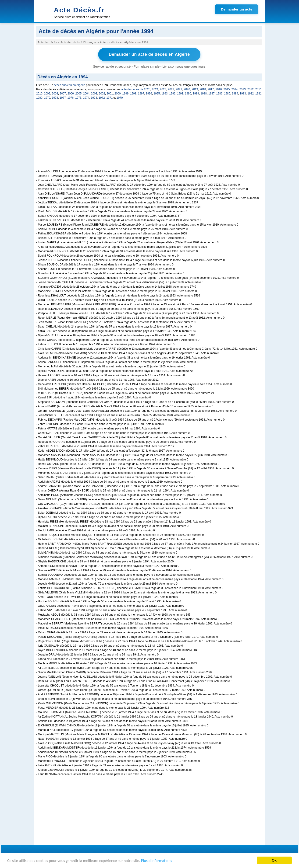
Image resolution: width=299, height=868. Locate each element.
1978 (55, 98)
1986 (219, 94)
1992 (173, 94)
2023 (163, 89)
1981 (258, 94)
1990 (188, 94)
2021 (179, 89)
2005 (79, 94)
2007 (63, 94)
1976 (71, 98)
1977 (63, 98)
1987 (212, 94)
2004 (86, 94)
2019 (195, 89)
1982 (251, 94)
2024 (155, 89)
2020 (187, 89)
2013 (243, 89)
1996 (149, 94)
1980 (39, 98)
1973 (94, 98)
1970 (120, 98)
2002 (102, 94)
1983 (243, 94)
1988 (204, 94)
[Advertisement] (149, 137)
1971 (109, 98)
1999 (126, 94)
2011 (258, 89)
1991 (180, 94)
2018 (203, 89)
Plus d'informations (157, 861)
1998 (133, 94)
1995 (157, 94)
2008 (55, 94)
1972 (102, 98)
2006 (71, 94)
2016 (219, 89)
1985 (227, 94)
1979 (47, 98)
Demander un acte (237, 9)
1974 (86, 98)
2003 (94, 94)
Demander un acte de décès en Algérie (149, 54)
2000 (118, 94)
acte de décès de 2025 (136, 89)
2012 (251, 89)
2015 (227, 89)
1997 (141, 94)
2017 (211, 89)
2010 (39, 94)
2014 (235, 89)
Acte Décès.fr (79, 10)
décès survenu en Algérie (69, 85)
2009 (47, 94)
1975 (78, 98)
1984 (235, 94)
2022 (171, 89)
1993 (165, 94)
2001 (110, 94)
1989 (196, 94)
